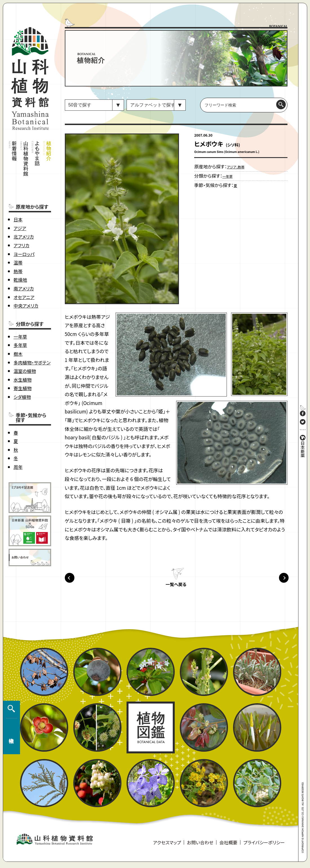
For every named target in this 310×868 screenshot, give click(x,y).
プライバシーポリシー (264, 846)
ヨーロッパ (24, 228)
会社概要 (228, 846)
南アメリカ (24, 262)
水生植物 (23, 353)
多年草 (20, 319)
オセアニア (24, 271)
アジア (20, 202)
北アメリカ (24, 210)
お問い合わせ (200, 846)
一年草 (20, 310)
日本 (18, 193)
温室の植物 (25, 345)
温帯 (18, 236)
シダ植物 (22, 371)
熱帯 (18, 245)
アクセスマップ (167, 846)
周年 (18, 441)
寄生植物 (23, 362)
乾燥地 (20, 253)
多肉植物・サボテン (32, 336)
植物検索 (10, 731)
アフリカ (21, 219)
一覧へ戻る (176, 588)
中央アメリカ (26, 279)
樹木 (18, 328)
